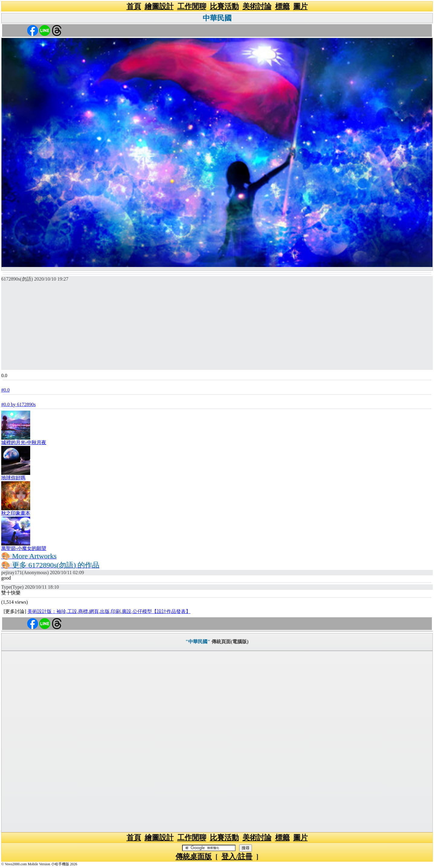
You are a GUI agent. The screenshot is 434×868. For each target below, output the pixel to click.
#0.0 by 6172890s (18, 404)
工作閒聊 (192, 6)
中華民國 (217, 18)
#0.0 (5, 390)
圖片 (301, 6)
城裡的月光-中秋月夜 (24, 442)
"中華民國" (198, 642)
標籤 (282, 6)
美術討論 (257, 6)
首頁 (134, 6)
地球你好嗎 (13, 478)
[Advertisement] (217, 328)
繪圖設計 (159, 6)
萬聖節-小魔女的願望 (24, 548)
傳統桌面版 (194, 857)
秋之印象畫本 (16, 513)
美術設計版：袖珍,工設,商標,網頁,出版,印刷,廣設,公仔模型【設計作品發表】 (109, 611)
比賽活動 (224, 6)
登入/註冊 (237, 857)
